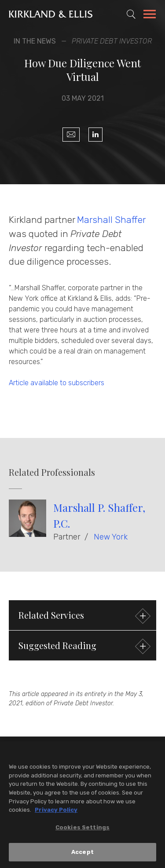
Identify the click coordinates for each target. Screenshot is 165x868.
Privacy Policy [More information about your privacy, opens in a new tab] (56, 811)
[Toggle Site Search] (131, 14)
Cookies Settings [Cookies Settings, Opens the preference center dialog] (82, 829)
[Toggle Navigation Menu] (150, 15)
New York (111, 537)
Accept (82, 854)
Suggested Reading (83, 647)
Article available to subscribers (57, 383)
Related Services (83, 616)
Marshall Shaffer (111, 220)
